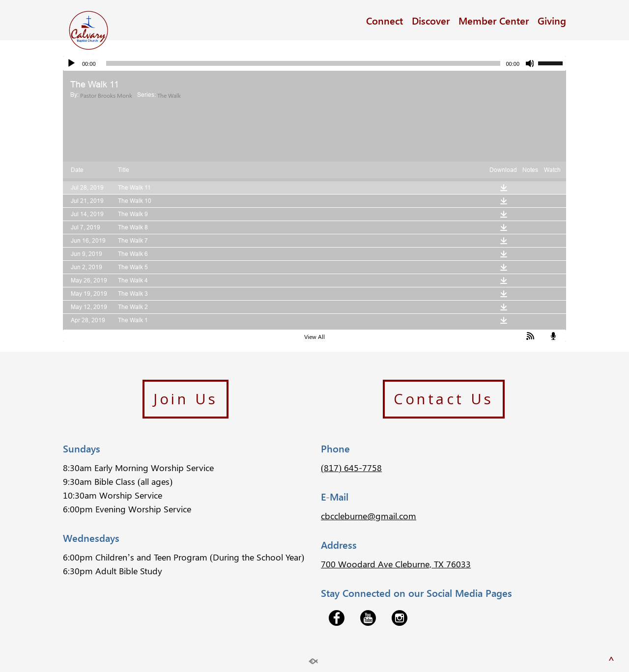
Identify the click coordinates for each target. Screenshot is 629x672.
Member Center (494, 20)
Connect (385, 20)
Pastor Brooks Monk (106, 95)
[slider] (303, 63)
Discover (431, 20)
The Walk (169, 95)
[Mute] (530, 63)
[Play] (71, 63)
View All (314, 336)
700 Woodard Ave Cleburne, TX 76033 (396, 564)
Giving (552, 20)
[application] (314, 63)
